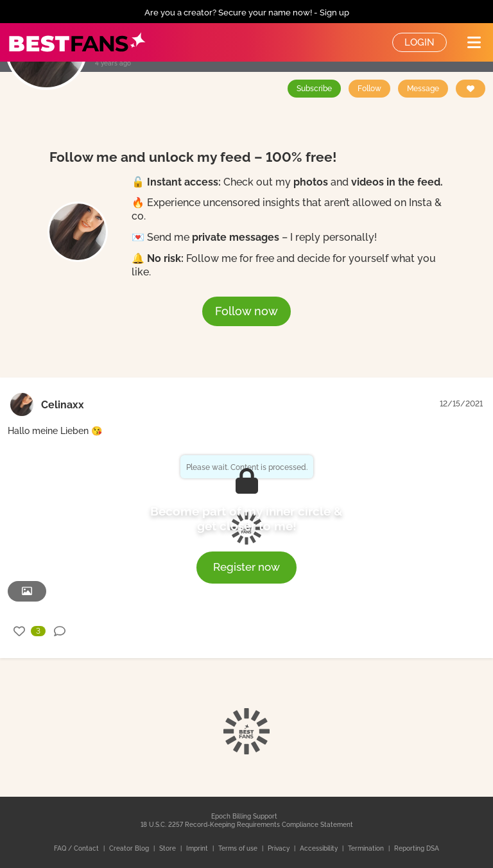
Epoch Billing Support (244, 816)
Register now (246, 567)
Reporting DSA (417, 848)
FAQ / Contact (77, 848)
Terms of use (239, 848)
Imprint (198, 848)
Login (419, 42)
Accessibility (320, 848)
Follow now (246, 311)
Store (169, 848)
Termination (367, 848)
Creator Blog (130, 848)
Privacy (280, 848)
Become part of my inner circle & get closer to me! (246, 519)
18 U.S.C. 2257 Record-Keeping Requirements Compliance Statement (247, 825)
